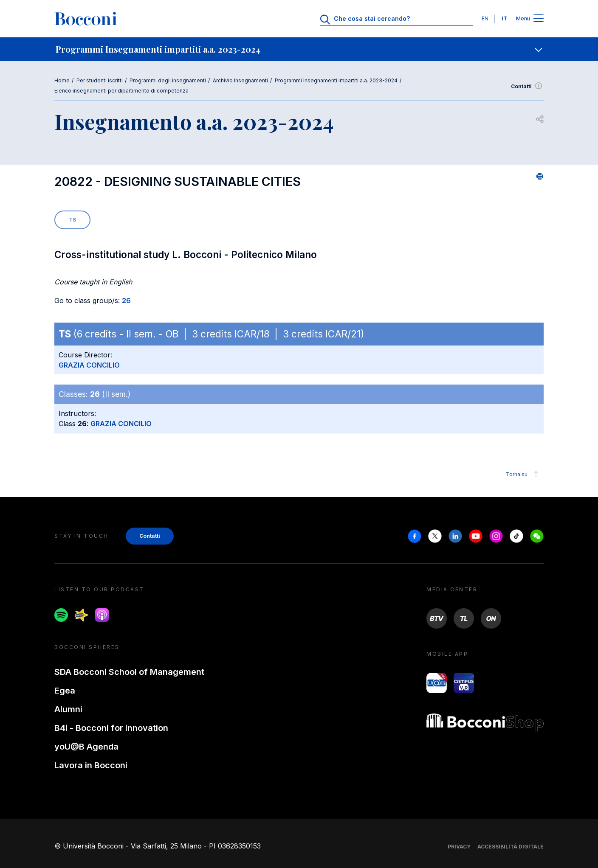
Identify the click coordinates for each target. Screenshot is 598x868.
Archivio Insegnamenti (240, 80)
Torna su (523, 475)
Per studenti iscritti (100, 80)
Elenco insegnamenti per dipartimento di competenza (121, 91)
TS (72, 220)
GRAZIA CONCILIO (89, 365)
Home (62, 80)
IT (504, 18)
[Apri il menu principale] (539, 19)
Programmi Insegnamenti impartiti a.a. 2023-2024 (336, 80)
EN (485, 18)
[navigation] (299, 49)
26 (126, 301)
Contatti (527, 87)
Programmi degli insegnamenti (168, 80)
